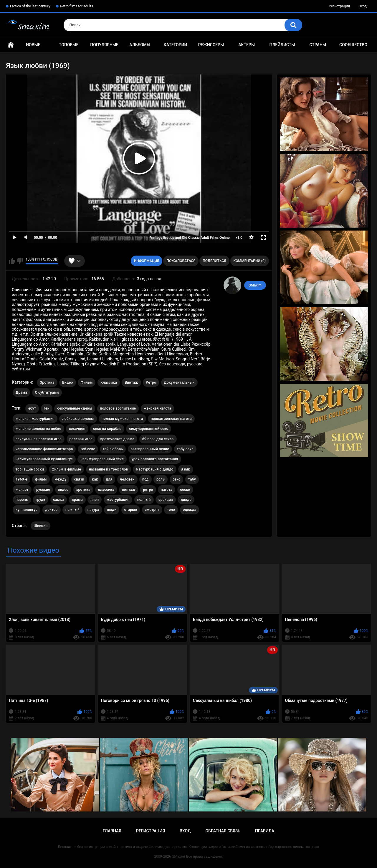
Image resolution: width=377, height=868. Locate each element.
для (109, 479)
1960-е (22, 479)
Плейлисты (282, 45)
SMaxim (255, 285)
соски (185, 490)
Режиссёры (211, 45)
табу (192, 479)
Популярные (104, 45)
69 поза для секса (158, 439)
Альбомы (140, 45)
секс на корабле (107, 429)
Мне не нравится (20, 261)
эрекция (166, 500)
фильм (41, 479)
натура (93, 510)
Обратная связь (223, 831)
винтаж (128, 490)
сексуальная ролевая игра (39, 439)
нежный (72, 510)
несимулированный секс (102, 459)
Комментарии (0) (250, 261)
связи (79, 479)
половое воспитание (118, 408)
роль (161, 479)
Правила (265, 831)
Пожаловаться (181, 261)
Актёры (247, 45)
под (145, 479)
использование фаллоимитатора (44, 449)
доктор (52, 510)
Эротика (47, 382)
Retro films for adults (77, 6)
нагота (167, 490)
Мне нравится (12, 261)
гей (47, 408)
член (95, 500)
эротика (83, 490)
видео (63, 490)
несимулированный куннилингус (44, 459)
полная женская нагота (171, 419)
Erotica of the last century (30, 6)
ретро (148, 490)
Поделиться (214, 261)
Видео (68, 382)
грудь (40, 500)
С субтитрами (47, 392)
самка (59, 500)
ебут (32, 408)
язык (186, 469)
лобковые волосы (78, 419)
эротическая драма (118, 439)
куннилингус (27, 510)
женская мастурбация (35, 419)
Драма (21, 392)
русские (43, 490)
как (95, 479)
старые (131, 510)
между (60, 479)
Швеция (40, 526)
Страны (318, 45)
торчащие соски (30, 469)
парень (22, 500)
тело (171, 510)
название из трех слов (109, 469)
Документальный (179, 382)
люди (112, 510)
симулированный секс (149, 429)
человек (127, 479)
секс (177, 479)
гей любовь (113, 449)
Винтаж (131, 382)
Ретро (151, 382)
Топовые (69, 45)
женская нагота (157, 408)
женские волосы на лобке (38, 429)
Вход (363, 6)
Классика (109, 382)
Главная (11, 45)
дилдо (186, 500)
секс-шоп (77, 429)
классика (106, 490)
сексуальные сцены (75, 408)
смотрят (152, 510)
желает (22, 490)
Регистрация (339, 6)
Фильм (87, 382)
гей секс (88, 449)
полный (144, 500)
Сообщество (353, 45)
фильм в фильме (67, 469)
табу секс (185, 449)
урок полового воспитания (155, 459)
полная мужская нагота (122, 419)
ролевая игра (81, 439)
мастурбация (118, 500)
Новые (33, 45)
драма (77, 500)
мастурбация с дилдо (155, 469)
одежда (190, 510)
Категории (176, 45)
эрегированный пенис (150, 449)
